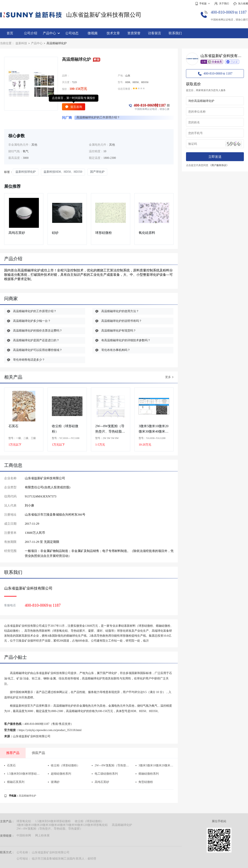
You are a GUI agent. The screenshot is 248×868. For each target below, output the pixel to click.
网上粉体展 (42, 835)
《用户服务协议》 (219, 165)
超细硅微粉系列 (60, 774)
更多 (169, 377)
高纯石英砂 (17, 233)
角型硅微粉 (144, 782)
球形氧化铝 (24, 821)
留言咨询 (74, 107)
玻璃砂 (54, 782)
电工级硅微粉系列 (105, 774)
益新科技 (21, 43)
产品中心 (51, 33)
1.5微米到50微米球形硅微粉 (23, 774)
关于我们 (222, 4)
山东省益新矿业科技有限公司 (104, 15)
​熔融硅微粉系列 (147, 774)
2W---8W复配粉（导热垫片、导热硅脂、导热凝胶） (110, 429)
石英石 (13, 426)
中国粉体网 (24, 835)
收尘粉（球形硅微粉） (65, 429)
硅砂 (55, 233)
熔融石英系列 (14, 782)
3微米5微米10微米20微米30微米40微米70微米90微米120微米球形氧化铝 (154, 429)
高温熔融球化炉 (27, 796)
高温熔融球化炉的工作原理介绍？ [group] (98, 117)
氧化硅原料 (147, 233)
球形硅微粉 (104, 233)
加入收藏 (241, 4)
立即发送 (215, 157)
